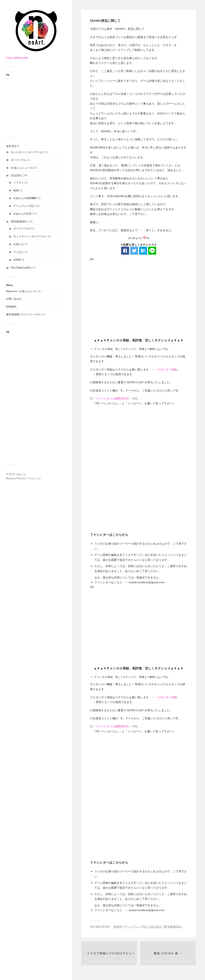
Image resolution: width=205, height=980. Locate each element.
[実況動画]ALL (19, 221)
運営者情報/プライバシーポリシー (26, 314)
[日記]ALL (17, 175)
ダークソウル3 (22, 228)
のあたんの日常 (23, 214)
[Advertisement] (36, 104)
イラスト (19, 183)
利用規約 (11, 307)
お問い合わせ (14, 299)
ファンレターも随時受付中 (112, 398)
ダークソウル (19, 160)
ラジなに (19, 252)
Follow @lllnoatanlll (17, 58)
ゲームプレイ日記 (24, 206)
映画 (16, 190)
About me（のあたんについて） (25, 291)
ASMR (17, 260)
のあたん (21, 474)
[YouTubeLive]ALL (21, 267)
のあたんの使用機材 (25, 198)
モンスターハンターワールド (28, 152)
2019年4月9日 (100, 927)
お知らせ (19, 244)
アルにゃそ (34, 478)
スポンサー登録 (167, 369)
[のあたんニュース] (22, 168)
